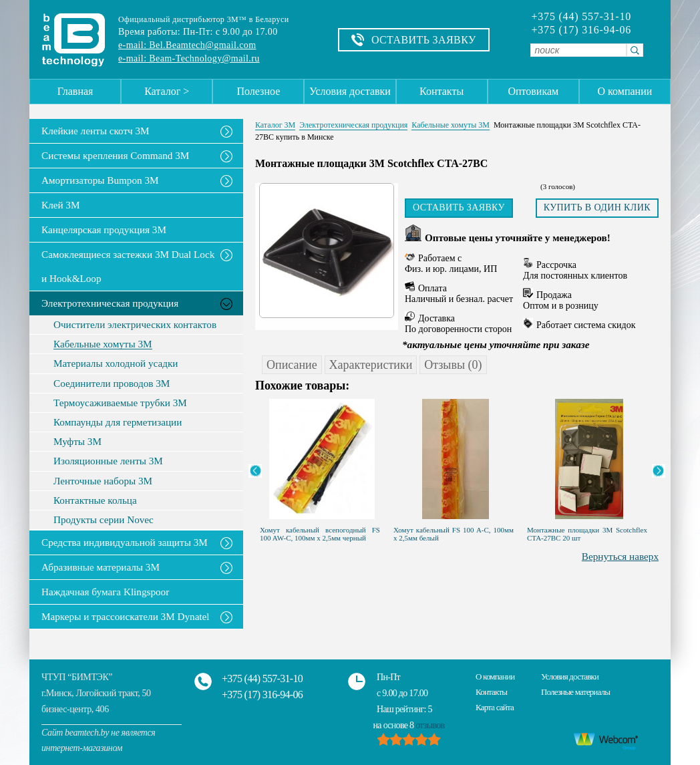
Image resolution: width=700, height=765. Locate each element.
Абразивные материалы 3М (101, 567)
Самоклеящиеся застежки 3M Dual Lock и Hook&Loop (128, 266)
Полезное (258, 91)
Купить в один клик (597, 207)
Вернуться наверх (620, 556)
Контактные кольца (95, 500)
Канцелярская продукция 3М (104, 229)
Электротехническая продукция (110, 303)
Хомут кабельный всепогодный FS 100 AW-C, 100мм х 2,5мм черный (320, 534)
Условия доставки (350, 91)
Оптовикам (533, 91)
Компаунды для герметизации (118, 422)
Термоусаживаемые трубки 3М (120, 403)
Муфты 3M (77, 442)
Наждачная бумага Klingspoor (105, 592)
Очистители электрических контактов (135, 325)
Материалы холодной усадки (116, 363)
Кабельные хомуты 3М (103, 344)
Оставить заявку (459, 207)
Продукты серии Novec (104, 520)
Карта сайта (495, 707)
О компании (625, 91)
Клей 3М (60, 205)
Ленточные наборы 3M (103, 481)
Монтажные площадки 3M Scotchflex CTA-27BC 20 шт (587, 534)
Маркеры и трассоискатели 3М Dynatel (126, 616)
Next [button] (659, 471)
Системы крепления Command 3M (115, 155)
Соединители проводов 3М (112, 384)
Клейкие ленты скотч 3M (96, 131)
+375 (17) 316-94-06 (581, 30)
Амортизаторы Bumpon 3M (100, 180)
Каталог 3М (275, 125)
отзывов (430, 725)
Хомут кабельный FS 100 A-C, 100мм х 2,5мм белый (454, 534)
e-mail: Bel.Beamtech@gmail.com (187, 45)
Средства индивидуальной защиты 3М (125, 542)
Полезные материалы (575, 692)
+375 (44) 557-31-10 (581, 17)
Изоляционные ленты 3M (108, 461)
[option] (322, 467)
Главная (75, 91)
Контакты (442, 91)
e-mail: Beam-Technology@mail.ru (189, 58)
